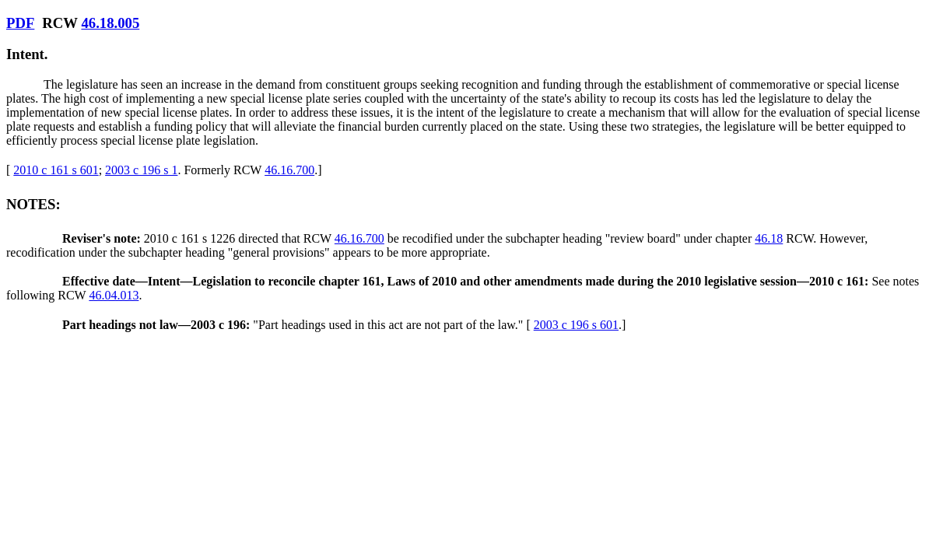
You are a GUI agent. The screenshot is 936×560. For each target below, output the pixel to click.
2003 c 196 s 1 (141, 170)
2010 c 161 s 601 (56, 170)
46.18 (769, 238)
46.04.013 (114, 295)
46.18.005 (110, 23)
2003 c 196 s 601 (576, 325)
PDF (20, 23)
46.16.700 (289, 170)
